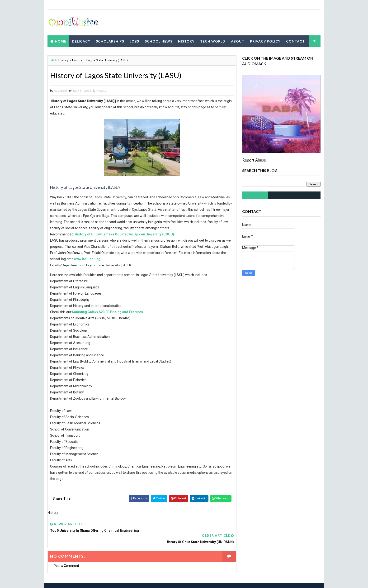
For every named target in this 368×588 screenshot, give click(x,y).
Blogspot (131, 580)
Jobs (134, 41)
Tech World (213, 41)
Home (61, 41)
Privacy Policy (265, 41)
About (238, 41)
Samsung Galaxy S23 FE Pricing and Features (107, 312)
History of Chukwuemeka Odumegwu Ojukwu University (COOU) (124, 234)
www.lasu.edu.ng (93, 259)
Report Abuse (254, 160)
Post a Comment (66, 554)
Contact (295, 41)
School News (159, 41)
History (186, 41)
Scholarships (110, 41)
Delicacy (81, 41)
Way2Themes (89, 580)
